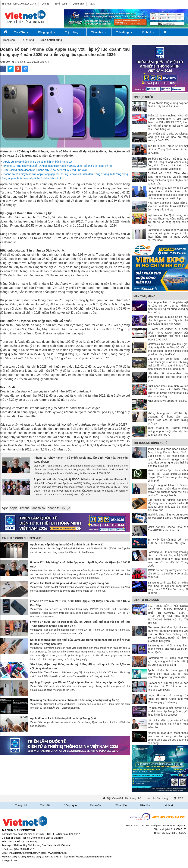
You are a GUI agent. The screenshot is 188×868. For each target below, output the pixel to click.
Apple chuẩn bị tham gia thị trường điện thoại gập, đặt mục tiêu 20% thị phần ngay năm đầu (168, 674)
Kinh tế (148, 32)
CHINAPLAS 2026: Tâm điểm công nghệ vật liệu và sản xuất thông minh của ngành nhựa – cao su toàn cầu (168, 178)
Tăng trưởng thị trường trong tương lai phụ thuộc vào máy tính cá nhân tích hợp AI (168, 431)
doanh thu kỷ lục (59, 508)
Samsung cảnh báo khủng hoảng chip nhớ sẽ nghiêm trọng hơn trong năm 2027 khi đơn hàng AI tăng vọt (168, 588)
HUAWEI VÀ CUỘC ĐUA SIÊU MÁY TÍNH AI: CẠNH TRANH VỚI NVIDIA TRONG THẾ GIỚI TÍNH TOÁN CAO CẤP (168, 334)
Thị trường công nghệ (150, 443)
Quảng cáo (78, 4)
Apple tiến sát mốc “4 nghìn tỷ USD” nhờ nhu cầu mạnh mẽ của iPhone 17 (80, 479)
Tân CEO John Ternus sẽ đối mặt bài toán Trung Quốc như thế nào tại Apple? (168, 149)
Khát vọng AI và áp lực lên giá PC (167, 401)
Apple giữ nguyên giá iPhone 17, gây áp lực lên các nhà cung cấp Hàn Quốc (77, 682)
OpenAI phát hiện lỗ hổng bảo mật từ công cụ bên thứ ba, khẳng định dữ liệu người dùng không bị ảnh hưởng (168, 307)
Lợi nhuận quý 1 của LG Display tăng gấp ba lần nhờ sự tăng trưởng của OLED (168, 137)
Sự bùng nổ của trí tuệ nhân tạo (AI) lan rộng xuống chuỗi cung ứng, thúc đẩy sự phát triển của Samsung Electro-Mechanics (168, 164)
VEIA (92, 4)
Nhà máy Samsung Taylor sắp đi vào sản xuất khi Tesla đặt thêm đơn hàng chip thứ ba (168, 206)
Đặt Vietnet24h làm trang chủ (124, 798)
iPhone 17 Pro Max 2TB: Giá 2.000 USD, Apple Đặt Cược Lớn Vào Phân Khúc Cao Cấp (80, 603)
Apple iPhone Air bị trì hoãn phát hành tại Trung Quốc (64, 718)
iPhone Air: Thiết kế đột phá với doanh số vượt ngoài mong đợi (69, 583)
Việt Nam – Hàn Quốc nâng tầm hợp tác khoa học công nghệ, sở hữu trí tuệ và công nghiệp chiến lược (168, 220)
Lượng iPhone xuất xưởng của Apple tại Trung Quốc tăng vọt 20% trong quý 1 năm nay (168, 699)
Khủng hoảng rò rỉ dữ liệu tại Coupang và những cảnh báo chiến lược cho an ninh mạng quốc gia (168, 418)
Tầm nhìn (99, 32)
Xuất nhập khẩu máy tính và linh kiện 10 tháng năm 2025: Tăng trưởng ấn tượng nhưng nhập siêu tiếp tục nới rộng (168, 391)
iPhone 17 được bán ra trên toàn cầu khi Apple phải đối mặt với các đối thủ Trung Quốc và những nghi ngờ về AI (80, 624)
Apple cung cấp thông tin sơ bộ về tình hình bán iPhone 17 (38, 162)
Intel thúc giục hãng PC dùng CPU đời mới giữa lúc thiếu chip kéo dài (168, 516)
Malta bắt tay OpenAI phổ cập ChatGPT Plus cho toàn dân (168, 529)
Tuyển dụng (61, 4)
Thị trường (73, 32)
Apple (13, 508)
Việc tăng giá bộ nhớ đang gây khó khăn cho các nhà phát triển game (168, 377)
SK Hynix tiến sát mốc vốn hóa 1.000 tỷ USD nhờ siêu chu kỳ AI (168, 541)
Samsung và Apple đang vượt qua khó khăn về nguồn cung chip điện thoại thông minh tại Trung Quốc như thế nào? (168, 235)
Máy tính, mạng (144, 296)
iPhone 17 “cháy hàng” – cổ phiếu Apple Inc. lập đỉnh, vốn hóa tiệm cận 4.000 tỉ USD (81, 460)
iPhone (25, 508)
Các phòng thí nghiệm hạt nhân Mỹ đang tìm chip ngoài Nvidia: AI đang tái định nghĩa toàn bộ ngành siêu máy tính (168, 505)
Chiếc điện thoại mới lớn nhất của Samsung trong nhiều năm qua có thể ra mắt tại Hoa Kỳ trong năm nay (80, 642)
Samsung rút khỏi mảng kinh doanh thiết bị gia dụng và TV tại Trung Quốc (168, 649)
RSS (181, 798)
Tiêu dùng (124, 32)
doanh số (39, 508)
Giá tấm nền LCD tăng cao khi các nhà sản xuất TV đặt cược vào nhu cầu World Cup (168, 686)
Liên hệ (45, 4)
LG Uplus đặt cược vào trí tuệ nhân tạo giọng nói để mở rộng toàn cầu (168, 724)
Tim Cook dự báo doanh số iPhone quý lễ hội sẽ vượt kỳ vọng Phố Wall (45, 170)
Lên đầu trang (160, 798)
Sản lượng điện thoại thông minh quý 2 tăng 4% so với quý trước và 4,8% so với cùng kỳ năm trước (80, 666)
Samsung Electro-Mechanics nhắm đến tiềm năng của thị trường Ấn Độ (75, 700)
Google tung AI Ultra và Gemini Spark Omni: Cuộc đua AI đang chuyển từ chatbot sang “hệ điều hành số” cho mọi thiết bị (168, 490)
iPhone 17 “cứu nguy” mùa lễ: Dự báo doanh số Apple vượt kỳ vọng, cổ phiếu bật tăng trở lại (58, 166)
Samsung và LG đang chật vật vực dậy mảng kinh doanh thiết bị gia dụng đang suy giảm (168, 661)
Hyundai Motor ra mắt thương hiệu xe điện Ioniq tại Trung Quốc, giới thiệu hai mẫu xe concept (168, 711)
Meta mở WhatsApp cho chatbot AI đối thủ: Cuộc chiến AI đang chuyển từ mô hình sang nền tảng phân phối (168, 476)
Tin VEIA (21, 32)
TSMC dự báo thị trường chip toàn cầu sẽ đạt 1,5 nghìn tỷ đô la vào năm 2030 (168, 574)
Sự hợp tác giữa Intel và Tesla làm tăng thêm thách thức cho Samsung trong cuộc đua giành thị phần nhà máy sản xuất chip (168, 193)
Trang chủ (9, 40)
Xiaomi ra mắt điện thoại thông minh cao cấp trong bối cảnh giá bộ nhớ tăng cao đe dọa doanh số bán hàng (168, 738)
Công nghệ (47, 32)
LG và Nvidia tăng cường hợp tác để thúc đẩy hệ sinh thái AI (168, 105)
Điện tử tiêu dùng (146, 600)
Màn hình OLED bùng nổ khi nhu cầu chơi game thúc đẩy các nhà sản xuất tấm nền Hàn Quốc (168, 320)
